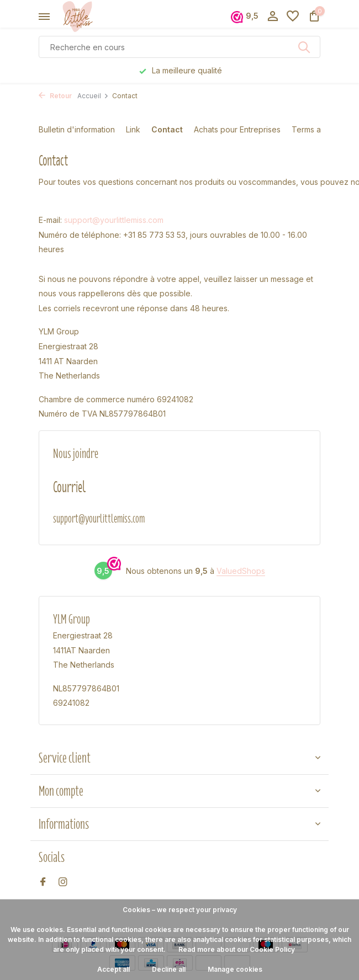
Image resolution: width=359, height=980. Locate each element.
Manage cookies (235, 969)
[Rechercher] (179, 47)
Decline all (169, 969)
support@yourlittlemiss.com (114, 220)
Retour (55, 96)
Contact (167, 129)
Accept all (113, 969)
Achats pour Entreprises (237, 129)
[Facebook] (43, 882)
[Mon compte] (273, 17)
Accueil (93, 96)
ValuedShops (241, 571)
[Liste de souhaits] (293, 17)
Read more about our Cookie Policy (237, 949)
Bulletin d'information (77, 129)
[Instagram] (63, 882)
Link (133, 129)
